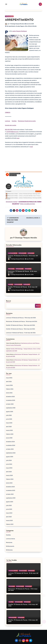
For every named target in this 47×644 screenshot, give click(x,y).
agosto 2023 (10, 502)
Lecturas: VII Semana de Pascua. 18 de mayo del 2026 (21, 318)
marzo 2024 (9, 475)
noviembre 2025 (11, 400)
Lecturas (8, 121)
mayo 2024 (9, 468)
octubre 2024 (10, 449)
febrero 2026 (10, 389)
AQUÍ (31, 147)
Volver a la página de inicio (27, 204)
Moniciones (21, 121)
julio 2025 (9, 415)
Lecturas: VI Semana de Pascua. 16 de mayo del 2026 (21, 333)
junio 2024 (9, 464)
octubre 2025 (10, 404)
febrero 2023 (10, 524)
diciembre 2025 (10, 397)
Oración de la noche (30, 121)
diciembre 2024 (10, 442)
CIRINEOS (8, 112)
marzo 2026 (9, 385)
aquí (18, 138)
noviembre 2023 (11, 490)
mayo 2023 (9, 513)
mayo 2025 (9, 423)
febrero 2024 (10, 479)
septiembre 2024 (11, 453)
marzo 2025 (9, 430)
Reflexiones (31, 253)
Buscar (9, 301)
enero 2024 (9, 483)
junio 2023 (9, 509)
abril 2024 (9, 472)
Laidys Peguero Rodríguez (19, 31)
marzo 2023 (9, 521)
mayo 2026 (9, 378)
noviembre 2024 (11, 445)
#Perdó (30, 26)
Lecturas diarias (13, 253)
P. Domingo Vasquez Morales (17, 24)
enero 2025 (9, 438)
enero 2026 (9, 393)
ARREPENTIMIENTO (19, 20)
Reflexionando (9, 16)
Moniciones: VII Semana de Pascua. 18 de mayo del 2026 (22, 321)
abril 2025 (9, 427)
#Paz (26, 26)
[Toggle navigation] (6, 4)
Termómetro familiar (12, 202)
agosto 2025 (10, 412)
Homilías (14, 121)
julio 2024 (9, 460)
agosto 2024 (10, 457)
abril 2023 (9, 517)
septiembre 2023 (11, 498)
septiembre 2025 (11, 408)
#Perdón (34, 26)
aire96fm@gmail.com (12, 132)
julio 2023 (9, 505)
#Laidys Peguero (20, 26)
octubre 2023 (10, 494)
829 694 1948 (9, 130)
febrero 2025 (10, 434)
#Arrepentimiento (11, 26)
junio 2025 (9, 419)
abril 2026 (9, 382)
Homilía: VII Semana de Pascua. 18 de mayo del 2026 (21, 325)
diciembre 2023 (10, 487)
